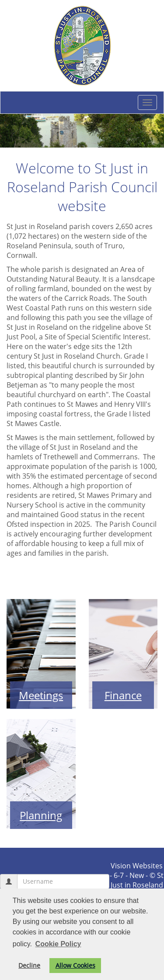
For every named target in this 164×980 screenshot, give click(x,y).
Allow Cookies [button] (75, 965)
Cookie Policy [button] (58, 944)
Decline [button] (29, 965)
